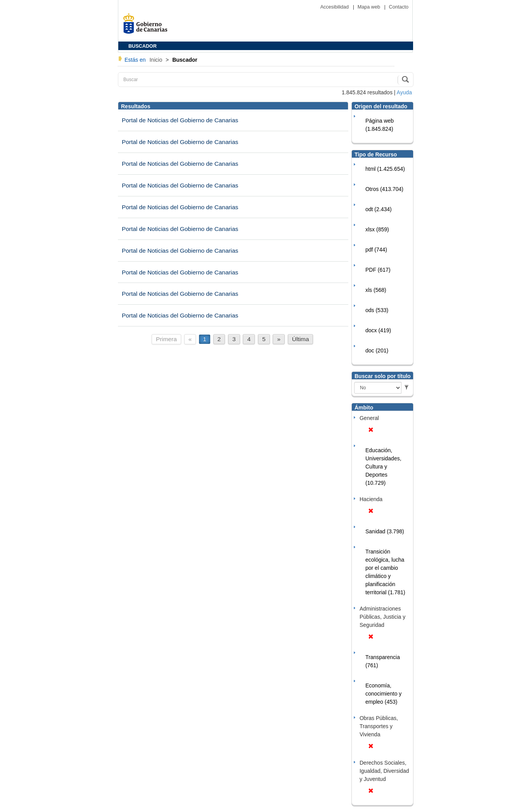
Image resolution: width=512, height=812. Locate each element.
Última (301, 339)
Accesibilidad (335, 7)
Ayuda (404, 92)
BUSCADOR (143, 46)
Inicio (157, 60)
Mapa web (370, 7)
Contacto (399, 7)
